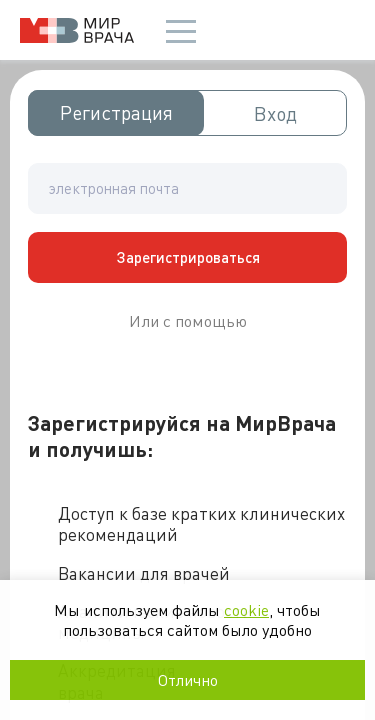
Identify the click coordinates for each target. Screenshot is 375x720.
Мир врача (77, 30)
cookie (246, 609)
